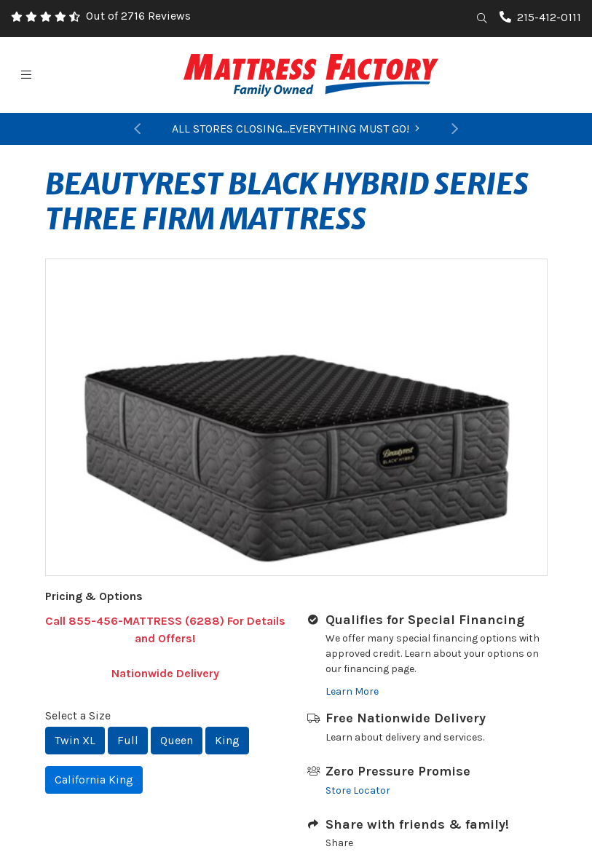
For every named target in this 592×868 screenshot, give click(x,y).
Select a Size (78, 715)
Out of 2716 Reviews (138, 16)
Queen (177, 740)
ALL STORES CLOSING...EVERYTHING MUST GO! (296, 129)
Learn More (352, 691)
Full (128, 740)
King (227, 740)
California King (94, 780)
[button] (138, 129)
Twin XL (75, 740)
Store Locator (358, 790)
